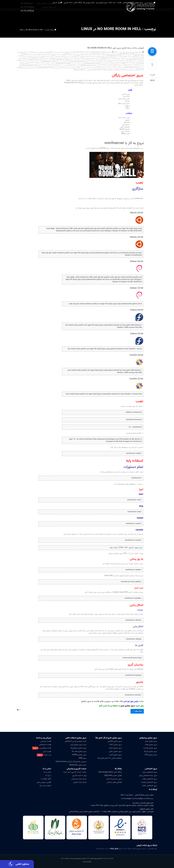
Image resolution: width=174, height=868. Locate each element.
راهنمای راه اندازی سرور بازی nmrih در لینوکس (115, 62)
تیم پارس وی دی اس (96, 858)
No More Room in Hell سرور (78, 52)
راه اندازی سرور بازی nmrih (109, 60)
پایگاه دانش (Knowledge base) (110, 772)
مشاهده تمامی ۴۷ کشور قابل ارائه (110, 758)
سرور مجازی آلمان (115, 755)
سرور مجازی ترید (92, 17)
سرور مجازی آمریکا (151, 751)
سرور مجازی (143, 17)
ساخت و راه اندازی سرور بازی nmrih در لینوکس (83, 68)
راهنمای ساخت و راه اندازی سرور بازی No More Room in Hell (99, 66)
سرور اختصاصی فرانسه (149, 782)
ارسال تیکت (114, 849)
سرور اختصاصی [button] (129, 17)
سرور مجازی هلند (151, 745)
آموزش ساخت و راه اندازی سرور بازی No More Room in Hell (116, 48)
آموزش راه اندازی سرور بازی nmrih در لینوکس (35, 52)
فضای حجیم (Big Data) (113, 775)
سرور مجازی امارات (115, 748)
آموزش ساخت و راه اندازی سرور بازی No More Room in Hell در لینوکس (115, 58)
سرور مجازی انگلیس (115, 741)
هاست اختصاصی (45, 745)
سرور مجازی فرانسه (150, 748)
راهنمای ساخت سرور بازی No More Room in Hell (100, 64)
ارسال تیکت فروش (80, 782)
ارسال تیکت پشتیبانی (79, 779)
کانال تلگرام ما (46, 779)
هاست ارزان (47, 751)
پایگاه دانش (61, 17)
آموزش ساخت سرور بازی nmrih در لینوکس (53, 54)
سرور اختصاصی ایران (150, 772)
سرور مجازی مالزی (115, 751)
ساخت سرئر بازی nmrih (74, 66)
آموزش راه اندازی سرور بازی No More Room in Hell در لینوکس (102, 54)
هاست (116, 17)
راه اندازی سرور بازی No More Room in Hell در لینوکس (38, 60)
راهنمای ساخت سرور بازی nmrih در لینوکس (127, 64)
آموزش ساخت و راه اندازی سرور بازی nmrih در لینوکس (60, 56)
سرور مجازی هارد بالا (79, 751)
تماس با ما (47, 769)
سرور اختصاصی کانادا (150, 786)
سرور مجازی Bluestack (78, 765)
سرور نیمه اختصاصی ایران (148, 775)
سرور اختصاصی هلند (150, 779)
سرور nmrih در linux (115, 70)
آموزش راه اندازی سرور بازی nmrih (58, 52)
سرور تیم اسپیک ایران (114, 779)
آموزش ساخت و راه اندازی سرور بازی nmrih (88, 56)
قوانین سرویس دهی (44, 782)
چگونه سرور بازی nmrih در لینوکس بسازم (65, 58)
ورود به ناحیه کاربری (79, 775)
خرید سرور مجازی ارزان (78, 745)
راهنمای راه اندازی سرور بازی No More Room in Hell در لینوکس (53, 62)
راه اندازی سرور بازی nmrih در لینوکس (90, 60)
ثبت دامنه (106, 17)
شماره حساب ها (45, 786)
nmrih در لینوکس (111, 52)
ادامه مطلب (137, 711)
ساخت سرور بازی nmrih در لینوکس (57, 66)
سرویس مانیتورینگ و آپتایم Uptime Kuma (71, 761)
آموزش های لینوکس (131, 52)
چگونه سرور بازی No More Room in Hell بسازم (39, 58)
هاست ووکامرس (45, 748)
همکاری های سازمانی (114, 782)
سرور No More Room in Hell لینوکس (98, 70)
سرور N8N (83, 758)
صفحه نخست (153, 17)
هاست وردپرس (46, 741)
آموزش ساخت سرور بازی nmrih (74, 54)
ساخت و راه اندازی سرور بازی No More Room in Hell (54, 68)
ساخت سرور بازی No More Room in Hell (35, 66)
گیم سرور (122, 52)
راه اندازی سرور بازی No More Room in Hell (67, 60)
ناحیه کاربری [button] (48, 17)
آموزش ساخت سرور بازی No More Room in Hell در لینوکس (118, 56)
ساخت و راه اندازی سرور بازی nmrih (107, 68)
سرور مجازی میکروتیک (78, 748)
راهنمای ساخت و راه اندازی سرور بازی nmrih (37, 64)
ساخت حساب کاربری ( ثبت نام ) (75, 772)
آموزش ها (139, 52)
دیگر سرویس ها (76, 17)
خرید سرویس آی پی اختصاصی (76, 741)
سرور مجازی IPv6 (151, 755)
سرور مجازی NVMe (79, 755)
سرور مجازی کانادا (116, 745)
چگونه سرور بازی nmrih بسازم (85, 58)
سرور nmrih (125, 70)
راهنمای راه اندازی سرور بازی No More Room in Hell (87, 62)
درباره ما (48, 775)
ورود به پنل (33, 17)
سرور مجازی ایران (128, 706)
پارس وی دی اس (75, 858)
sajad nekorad (81, 70)
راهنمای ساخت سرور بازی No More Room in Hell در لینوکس (67, 64)
